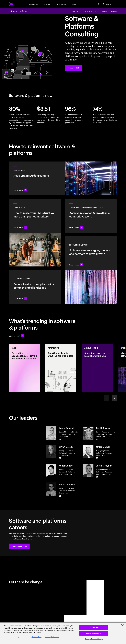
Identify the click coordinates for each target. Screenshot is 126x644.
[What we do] (35, 4)
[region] (63, 633)
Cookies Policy (37, 637)
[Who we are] (63, 4)
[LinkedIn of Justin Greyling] (97, 477)
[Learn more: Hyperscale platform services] (35, 287)
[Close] (122, 625)
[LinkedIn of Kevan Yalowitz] (60, 439)
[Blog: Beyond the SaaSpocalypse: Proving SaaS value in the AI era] (24, 368)
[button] (19, 546)
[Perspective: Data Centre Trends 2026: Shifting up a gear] (61, 368)
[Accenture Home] (11, 4)
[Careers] (76, 4)
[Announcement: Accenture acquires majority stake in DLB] (97, 368)
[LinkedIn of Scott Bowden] (97, 439)
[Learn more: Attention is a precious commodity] (91, 216)
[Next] (114, 398)
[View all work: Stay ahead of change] (17, 336)
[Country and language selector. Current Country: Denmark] (109, 4)
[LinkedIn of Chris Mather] (97, 458)
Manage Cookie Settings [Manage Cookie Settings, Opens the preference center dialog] (94, 639)
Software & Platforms (18, 11)
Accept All (94, 627)
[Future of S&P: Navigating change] (73, 68)
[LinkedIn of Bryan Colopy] (60, 458)
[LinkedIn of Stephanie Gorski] (60, 496)
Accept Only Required (94, 633)
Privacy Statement (52, 637)
